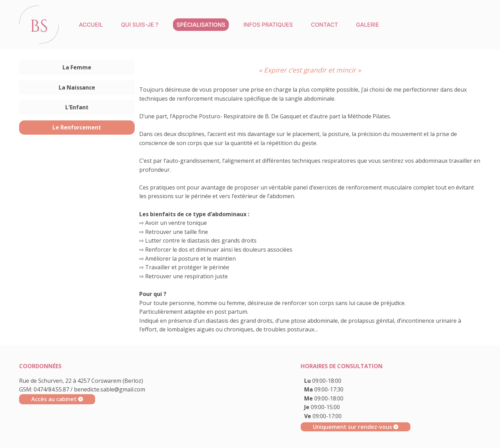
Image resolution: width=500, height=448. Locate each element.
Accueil (91, 25)
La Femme (77, 67)
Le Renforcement (77, 127)
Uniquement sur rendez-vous (356, 427)
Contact (324, 25)
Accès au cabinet (57, 399)
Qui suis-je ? (140, 25)
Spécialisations (201, 25)
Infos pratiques (268, 25)
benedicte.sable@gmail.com (110, 389)
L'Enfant (77, 107)
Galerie (367, 25)
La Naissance (77, 87)
